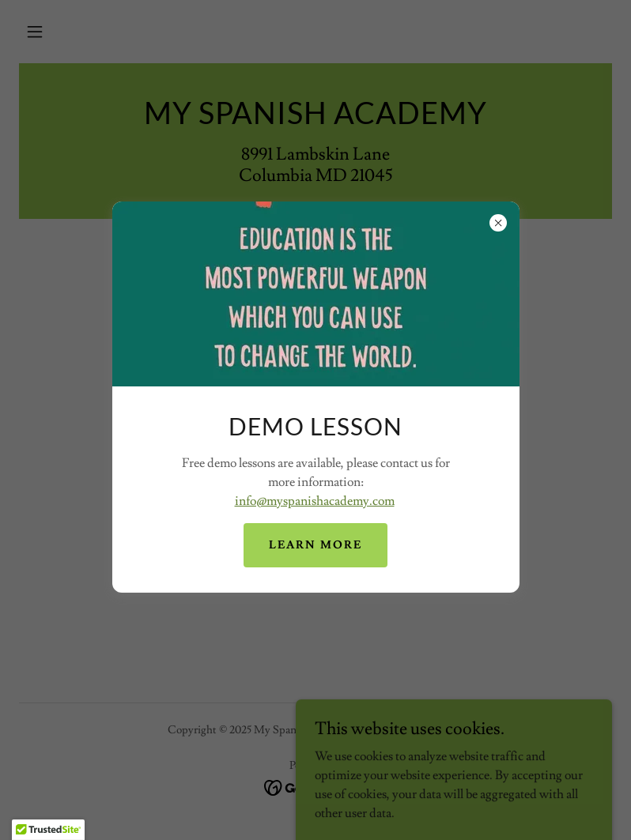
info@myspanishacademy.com (315, 501)
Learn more (315, 545)
